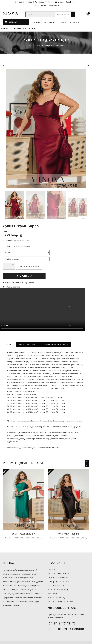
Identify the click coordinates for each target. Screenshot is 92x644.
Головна (35, 22)
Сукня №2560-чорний (69, 534)
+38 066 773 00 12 (45, 2)
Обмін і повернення (58, 577)
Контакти (6, 28)
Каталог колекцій (57, 586)
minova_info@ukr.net (66, 2)
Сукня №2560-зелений (24, 534)
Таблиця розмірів (11, 287)
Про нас (52, 569)
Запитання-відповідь (58, 590)
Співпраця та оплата (69, 22)
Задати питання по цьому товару (18, 282)
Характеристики (27, 344)
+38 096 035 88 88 (25, 2)
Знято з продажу (56, 598)
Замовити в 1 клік (29, 266)
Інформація (49, 22)
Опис (9, 344)
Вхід (36, 6)
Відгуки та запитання (25, 28)
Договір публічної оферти (61, 602)
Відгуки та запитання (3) (55, 344)
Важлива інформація (58, 573)
